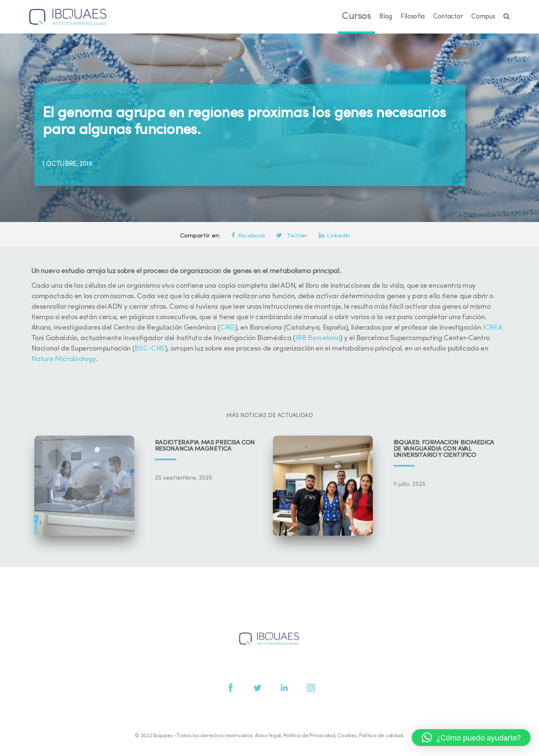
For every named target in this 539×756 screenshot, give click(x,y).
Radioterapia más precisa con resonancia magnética (205, 446)
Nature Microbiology (64, 359)
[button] (471, 738)
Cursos (356, 17)
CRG (227, 328)
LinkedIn (334, 236)
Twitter (292, 236)
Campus (483, 17)
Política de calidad (381, 736)
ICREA (492, 328)
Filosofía (413, 17)
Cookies (347, 736)
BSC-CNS (150, 349)
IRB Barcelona (318, 338)
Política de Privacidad (309, 736)
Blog (386, 17)
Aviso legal (268, 736)
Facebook (248, 236)
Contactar (448, 17)
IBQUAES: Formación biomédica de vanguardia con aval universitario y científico (444, 449)
